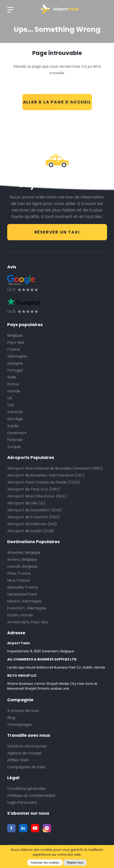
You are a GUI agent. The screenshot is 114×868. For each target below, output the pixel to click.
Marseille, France (23, 587)
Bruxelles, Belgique (24, 553)
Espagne (15, 363)
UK (10, 398)
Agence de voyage (24, 753)
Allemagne (17, 356)
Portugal (15, 370)
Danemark (17, 433)
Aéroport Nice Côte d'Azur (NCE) (37, 496)
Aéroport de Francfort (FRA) (33, 517)
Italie (12, 377)
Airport (60, 9)
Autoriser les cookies (45, 863)
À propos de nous (23, 711)
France (14, 349)
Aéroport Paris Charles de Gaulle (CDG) (44, 482)
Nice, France (18, 580)
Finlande (15, 440)
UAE (11, 405)
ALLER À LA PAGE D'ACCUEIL (57, 102)
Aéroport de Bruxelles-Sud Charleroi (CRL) (46, 475)
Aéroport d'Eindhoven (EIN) (32, 524)
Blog (11, 718)
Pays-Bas (16, 342)
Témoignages (20, 725)
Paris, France (19, 573)
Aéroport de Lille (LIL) (26, 503)
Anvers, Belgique (22, 559)
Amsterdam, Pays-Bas (28, 622)
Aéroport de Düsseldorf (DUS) (35, 510)
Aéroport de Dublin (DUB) (31, 531)
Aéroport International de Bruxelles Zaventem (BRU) (55, 468)
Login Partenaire (22, 802)
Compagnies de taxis (26, 767)
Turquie (14, 447)
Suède (13, 426)
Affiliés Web (18, 760)
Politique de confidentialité (31, 796)
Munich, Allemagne (24, 601)
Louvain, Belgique (22, 566)
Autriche (15, 412)
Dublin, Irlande (20, 615)
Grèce (13, 384)
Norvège (15, 419)
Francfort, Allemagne (27, 608)
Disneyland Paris (22, 594)
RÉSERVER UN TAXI (57, 232)
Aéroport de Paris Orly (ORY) (34, 489)
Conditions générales (26, 789)
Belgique (15, 335)
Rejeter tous (75, 863)
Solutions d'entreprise (27, 746)
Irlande (14, 391)
